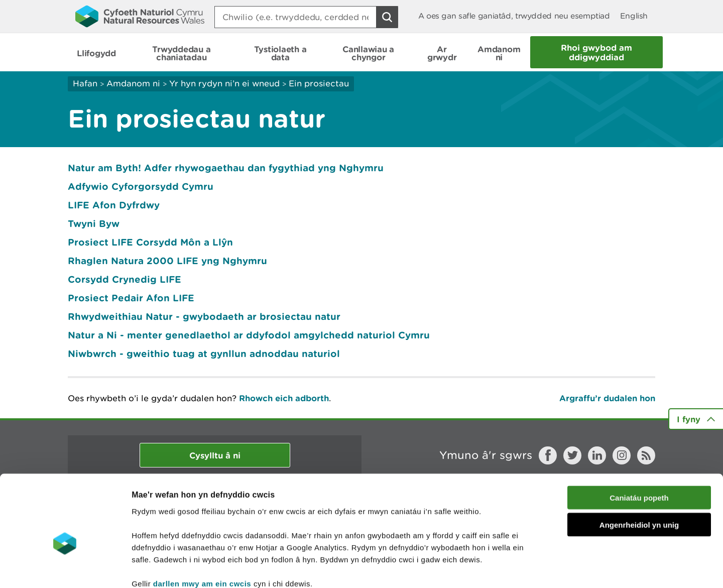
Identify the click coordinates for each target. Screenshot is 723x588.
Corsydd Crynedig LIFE (125, 279)
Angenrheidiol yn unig (639, 469)
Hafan (85, 83)
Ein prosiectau (319, 83)
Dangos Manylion (558, 568)
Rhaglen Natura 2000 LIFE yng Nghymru (167, 261)
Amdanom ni (133, 83)
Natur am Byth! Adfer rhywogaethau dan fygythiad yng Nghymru (226, 168)
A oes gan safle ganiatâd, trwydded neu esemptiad (514, 16)
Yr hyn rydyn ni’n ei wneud (224, 83)
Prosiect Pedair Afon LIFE (131, 298)
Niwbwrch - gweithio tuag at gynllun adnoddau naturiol (204, 354)
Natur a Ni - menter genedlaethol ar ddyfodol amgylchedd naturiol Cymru (249, 335)
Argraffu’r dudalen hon (607, 398)
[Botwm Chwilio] (387, 17)
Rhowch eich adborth (284, 398)
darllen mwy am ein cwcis (202, 527)
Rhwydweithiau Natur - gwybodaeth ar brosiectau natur (204, 316)
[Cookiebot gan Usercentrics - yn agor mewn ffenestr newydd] (65, 568)
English (634, 16)
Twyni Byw (94, 223)
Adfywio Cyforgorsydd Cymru (141, 186)
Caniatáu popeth (639, 442)
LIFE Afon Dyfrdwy (114, 205)
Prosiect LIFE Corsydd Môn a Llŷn (150, 242)
